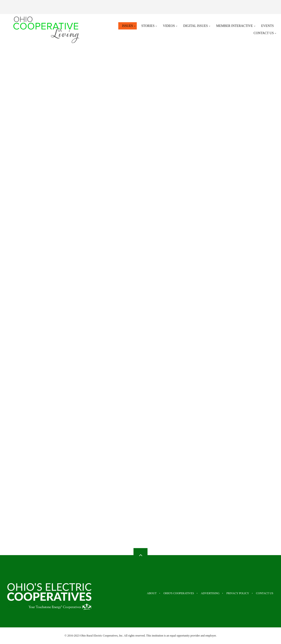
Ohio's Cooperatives (171, 593)
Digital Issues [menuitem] (196, 26)
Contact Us (265, 593)
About (141, 593)
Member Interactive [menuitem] (235, 26)
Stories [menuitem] (148, 26)
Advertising (205, 593)
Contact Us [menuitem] (264, 33)
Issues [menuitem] (128, 26)
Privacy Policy (235, 593)
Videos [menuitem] (169, 26)
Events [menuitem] (267, 26)
